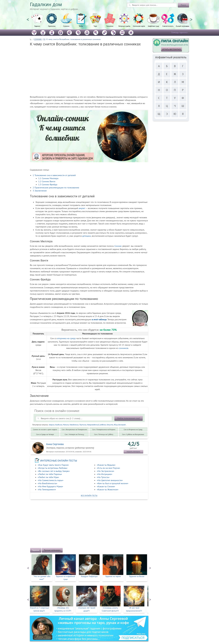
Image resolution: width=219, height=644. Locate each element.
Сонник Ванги (47, 181)
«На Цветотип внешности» (110, 480)
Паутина (83, 425)
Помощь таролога (179, 32)
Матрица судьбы (124, 26)
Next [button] (191, 18)
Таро (95, 26)
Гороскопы (52, 26)
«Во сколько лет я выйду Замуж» (54, 471)
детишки (87, 236)
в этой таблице (99, 319)
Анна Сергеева (55, 444)
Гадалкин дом (46, 5)
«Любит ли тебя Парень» (50, 474)
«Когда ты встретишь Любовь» (53, 468)
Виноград (122, 425)
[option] (37, 22)
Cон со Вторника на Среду (133, 429)
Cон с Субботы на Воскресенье (133, 434)
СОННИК (38, 39)
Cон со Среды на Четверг (45, 434)
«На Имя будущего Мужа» (50, 486)
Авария (52, 425)
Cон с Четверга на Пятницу (74, 434)
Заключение (40, 191)
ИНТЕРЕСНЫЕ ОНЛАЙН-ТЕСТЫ (59, 461)
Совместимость (168, 26)
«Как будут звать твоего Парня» (53, 465)
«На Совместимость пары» (51, 480)
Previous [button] (28, 18)
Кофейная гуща (153, 26)
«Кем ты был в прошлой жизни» (113, 483)
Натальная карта (139, 26)
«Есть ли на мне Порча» (108, 468)
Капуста (110, 425)
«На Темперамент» (47, 489)
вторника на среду (66, 338)
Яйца (116, 425)
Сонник (118, 246)
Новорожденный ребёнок (96, 425)
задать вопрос (133, 451)
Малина (66, 425)
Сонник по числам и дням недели (45, 429)
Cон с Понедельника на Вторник (104, 429)
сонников (123, 348)
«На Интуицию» (105, 474)
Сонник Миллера (48, 178)
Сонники (66, 26)
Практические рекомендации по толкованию (56, 188)
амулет (82, 208)
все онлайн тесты (89, 496)
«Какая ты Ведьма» (106, 465)
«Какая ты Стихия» (106, 486)
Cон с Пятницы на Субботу (104, 434)
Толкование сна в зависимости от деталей (54, 175)
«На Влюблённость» (47, 483)
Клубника (59, 425)
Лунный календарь (182, 26)
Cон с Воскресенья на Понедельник (74, 429)
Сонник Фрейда (48, 184)
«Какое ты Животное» (108, 489)
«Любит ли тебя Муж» (48, 477)
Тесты (81, 26)
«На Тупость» (103, 477)
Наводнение (74, 425)
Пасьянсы (110, 26)
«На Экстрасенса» (106, 471)
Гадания (37, 26)
